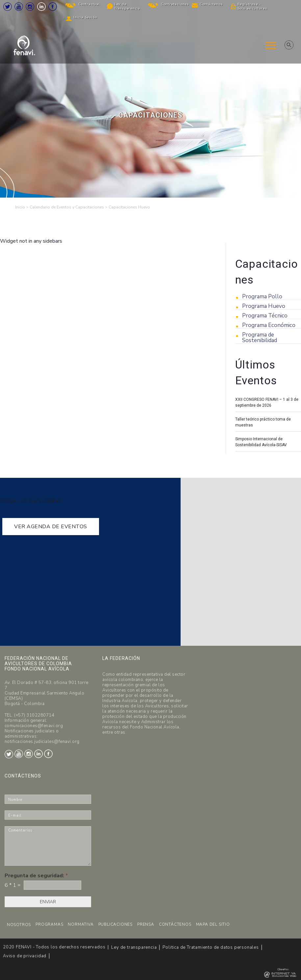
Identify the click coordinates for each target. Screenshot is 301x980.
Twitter (8, 7)
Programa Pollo (262, 297)
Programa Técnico (265, 316)
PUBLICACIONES (115, 924)
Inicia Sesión (85, 17)
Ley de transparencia (134, 947)
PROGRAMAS (49, 924)
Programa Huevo (264, 306)
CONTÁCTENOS (175, 924)
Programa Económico (269, 325)
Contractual (89, 4)
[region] (150, 99)
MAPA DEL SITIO (213, 924)
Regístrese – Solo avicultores (252, 6)
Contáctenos (211, 4)
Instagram (30, 7)
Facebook (53, 7)
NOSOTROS (19, 925)
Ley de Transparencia (127, 6)
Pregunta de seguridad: (36, 876)
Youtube (19, 7)
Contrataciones (175, 4)
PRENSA (146, 924)
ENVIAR (48, 902)
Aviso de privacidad (25, 956)
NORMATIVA (81, 924)
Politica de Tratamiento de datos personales (211, 947)
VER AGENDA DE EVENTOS (51, 527)
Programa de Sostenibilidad (260, 338)
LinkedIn (41, 7)
